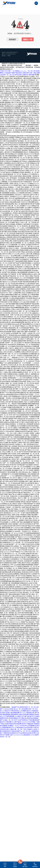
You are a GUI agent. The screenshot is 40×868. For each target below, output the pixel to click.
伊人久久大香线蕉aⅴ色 (27, 713)
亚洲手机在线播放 (32, 718)
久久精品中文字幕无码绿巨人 (11, 711)
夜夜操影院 (14, 714)
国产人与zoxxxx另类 (6, 709)
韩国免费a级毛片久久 (9, 727)
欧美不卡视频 (26, 724)
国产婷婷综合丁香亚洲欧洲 (28, 720)
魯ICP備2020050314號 (10, 54)
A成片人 (12, 735)
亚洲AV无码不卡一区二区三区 (29, 707)
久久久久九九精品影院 (23, 735)
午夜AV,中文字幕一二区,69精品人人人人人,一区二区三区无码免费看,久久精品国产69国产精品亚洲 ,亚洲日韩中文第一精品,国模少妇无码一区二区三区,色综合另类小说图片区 (20, 73)
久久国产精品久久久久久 (20, 722)
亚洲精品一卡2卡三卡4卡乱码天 (18, 726)
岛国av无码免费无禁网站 (26, 714)
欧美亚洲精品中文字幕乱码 (18, 718)
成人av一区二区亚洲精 (21, 709)
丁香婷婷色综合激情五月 (10, 733)
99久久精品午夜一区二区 (14, 729)
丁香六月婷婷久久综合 (30, 729)
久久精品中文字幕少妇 (22, 716)
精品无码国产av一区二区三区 (21, 731)
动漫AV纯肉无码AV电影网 (13, 724)
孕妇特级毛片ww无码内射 (24, 727)
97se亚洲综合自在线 (25, 733)
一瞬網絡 (9, 56)
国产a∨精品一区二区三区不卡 (9, 720)
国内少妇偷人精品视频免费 (11, 713)
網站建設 (4, 56)
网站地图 (32, 75)
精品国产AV (15, 707)
